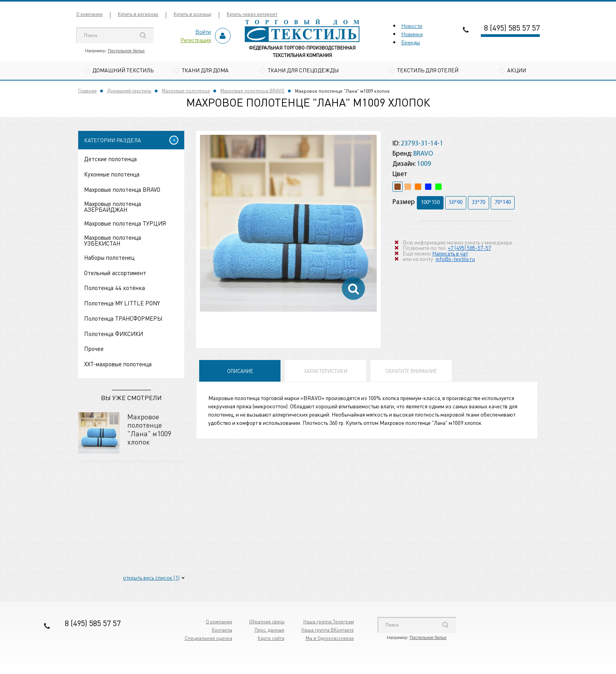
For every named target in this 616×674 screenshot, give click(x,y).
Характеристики (326, 371)
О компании (89, 14)
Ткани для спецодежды (303, 70)
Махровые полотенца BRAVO (252, 91)
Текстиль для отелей (428, 70)
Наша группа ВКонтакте (328, 630)
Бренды (411, 42)
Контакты (222, 630)
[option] (288, 224)
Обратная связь (267, 622)
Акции (517, 70)
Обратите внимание (411, 371)
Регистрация (196, 40)
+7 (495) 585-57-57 (469, 248)
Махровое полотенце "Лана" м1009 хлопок (149, 429)
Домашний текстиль (123, 70)
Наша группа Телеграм (329, 622)
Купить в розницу (192, 14)
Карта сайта (271, 638)
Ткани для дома (205, 70)
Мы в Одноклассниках (330, 638)
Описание (240, 371)
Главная (87, 91)
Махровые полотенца (186, 91)
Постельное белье (126, 51)
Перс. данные (269, 630)
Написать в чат (450, 253)
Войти (203, 31)
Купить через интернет (252, 14)
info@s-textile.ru (455, 259)
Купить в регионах (138, 14)
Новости (412, 26)
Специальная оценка (208, 638)
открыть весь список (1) (151, 577)
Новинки (412, 34)
